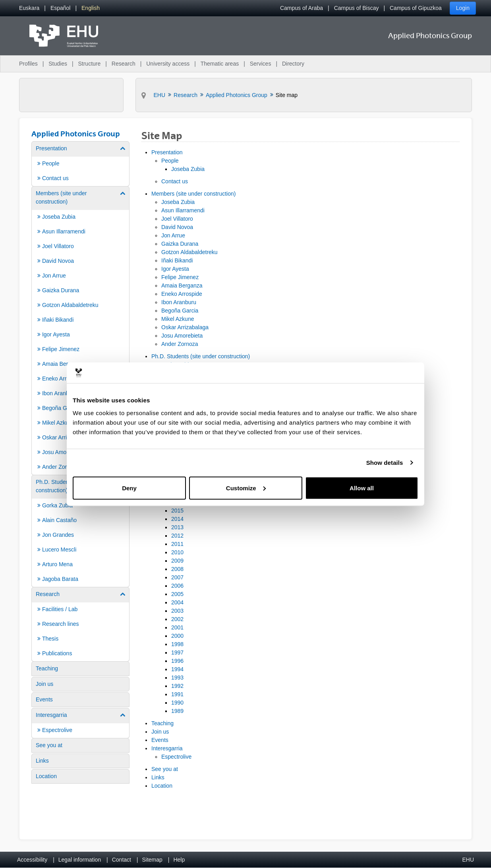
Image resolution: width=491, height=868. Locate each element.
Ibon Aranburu (179, 302)
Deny (129, 488)
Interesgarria (167, 748)
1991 (177, 694)
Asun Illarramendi (183, 210)
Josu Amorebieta (182, 336)
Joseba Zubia (188, 169)
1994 (177, 669)
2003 (177, 611)
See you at (165, 769)
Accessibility (32, 860)
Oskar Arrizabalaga (185, 327)
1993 (177, 678)
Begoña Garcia (180, 311)
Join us (160, 732)
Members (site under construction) (193, 194)
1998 (177, 644)
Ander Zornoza (180, 344)
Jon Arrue (173, 235)
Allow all (362, 488)
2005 (177, 594)
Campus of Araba (302, 8)
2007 (177, 577)
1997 (177, 652)
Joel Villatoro (177, 219)
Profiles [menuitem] (28, 64)
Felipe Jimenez (180, 277)
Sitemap (152, 860)
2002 (177, 619)
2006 (177, 586)
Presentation (167, 152)
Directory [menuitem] (293, 64)
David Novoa (177, 227)
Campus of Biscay (357, 8)
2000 (177, 636)
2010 (177, 552)
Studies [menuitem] (58, 64)
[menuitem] (29, 8)
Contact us (175, 181)
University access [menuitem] (168, 64)
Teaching (162, 723)
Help (179, 860)
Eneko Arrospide (182, 294)
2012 (177, 536)
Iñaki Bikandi (177, 260)
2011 (177, 544)
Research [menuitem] (124, 64)
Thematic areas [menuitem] (220, 64)
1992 (177, 686)
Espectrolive (176, 757)
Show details (385, 463)
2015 (177, 511)
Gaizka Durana (180, 244)
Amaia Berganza (182, 285)
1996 (177, 661)
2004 (177, 602)
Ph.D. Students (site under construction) (201, 356)
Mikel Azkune (178, 319)
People (170, 161)
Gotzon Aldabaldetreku (189, 252)
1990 (177, 703)
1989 (177, 711)
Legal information (80, 860)
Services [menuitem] (261, 64)
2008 (177, 569)
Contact (122, 860)
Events (160, 740)
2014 (177, 519)
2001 (177, 627)
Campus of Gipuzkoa (416, 8)
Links (158, 777)
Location (162, 786)
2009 (177, 561)
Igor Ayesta (175, 269)
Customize (246, 488)
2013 (177, 527)
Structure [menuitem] (89, 64)
